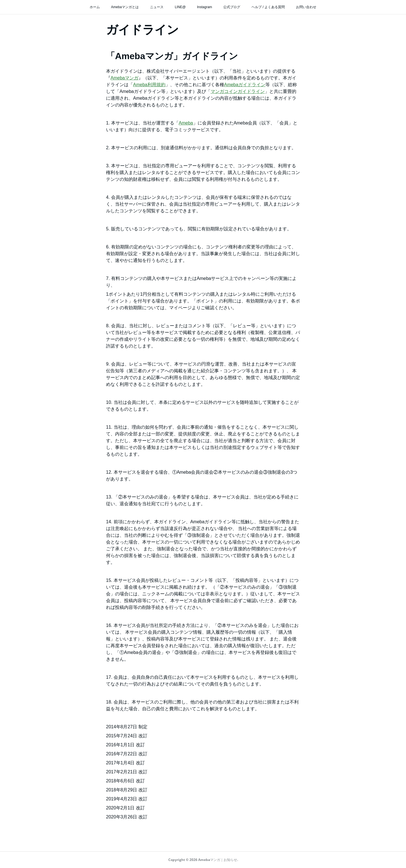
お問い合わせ (306, 7)
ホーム (95, 7)
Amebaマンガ (124, 78)
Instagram (205, 7)
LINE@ (180, 7)
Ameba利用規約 (149, 85)
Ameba (186, 123)
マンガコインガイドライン (238, 91)
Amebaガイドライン (245, 85)
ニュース (157, 7)
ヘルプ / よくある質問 (268, 7)
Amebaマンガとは (125, 7)
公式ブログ (232, 7)
